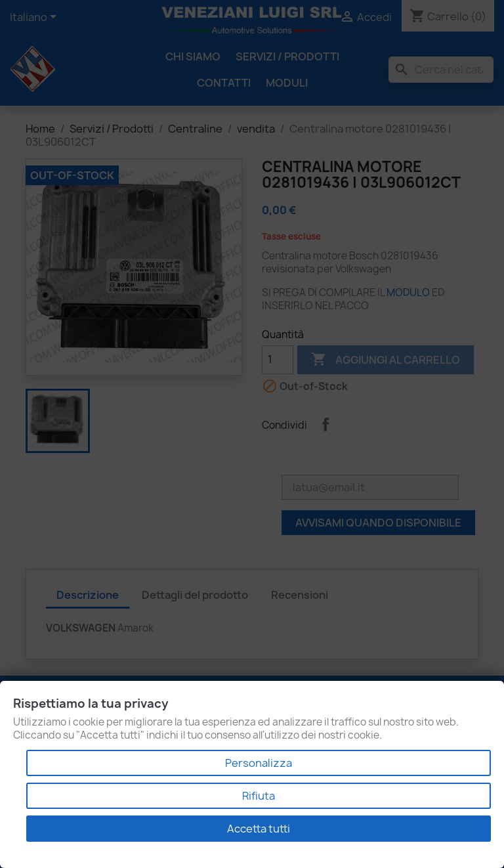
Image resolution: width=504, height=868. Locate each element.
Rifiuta (259, 796)
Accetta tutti (259, 829)
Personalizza (259, 763)
